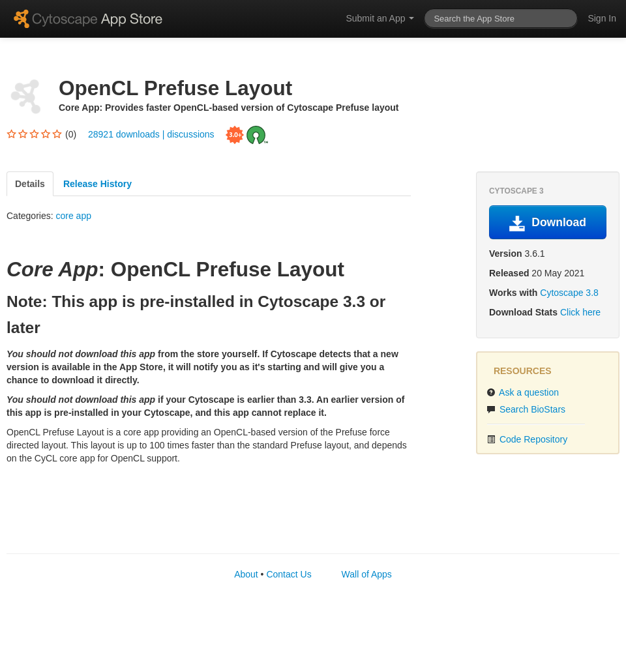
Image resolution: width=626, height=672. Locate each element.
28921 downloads (125, 134)
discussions (190, 134)
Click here (580, 312)
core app (73, 216)
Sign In (602, 18)
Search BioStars (526, 409)
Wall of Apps (367, 574)
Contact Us (289, 574)
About (246, 574)
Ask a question (523, 392)
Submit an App (380, 18)
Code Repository (527, 439)
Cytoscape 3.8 (569, 293)
